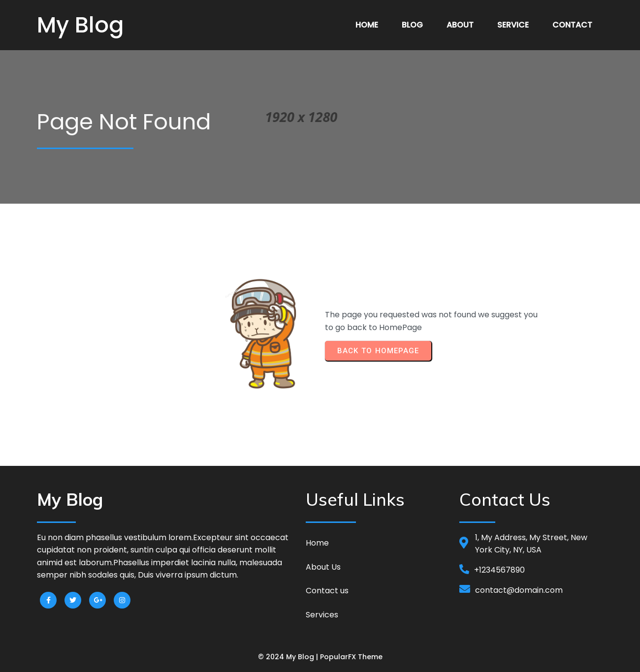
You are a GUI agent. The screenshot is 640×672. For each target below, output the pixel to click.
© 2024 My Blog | (289, 657)
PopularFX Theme (351, 657)
